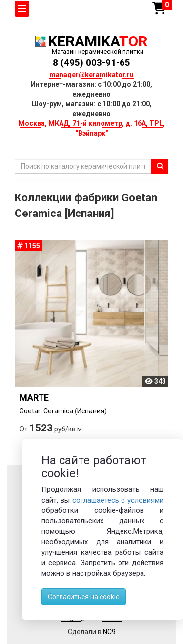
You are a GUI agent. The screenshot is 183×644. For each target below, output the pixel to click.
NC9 (109, 632)
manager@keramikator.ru (91, 75)
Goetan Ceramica (46, 411)
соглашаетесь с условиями (118, 500)
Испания (91, 411)
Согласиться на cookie (84, 597)
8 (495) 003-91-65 (91, 63)
